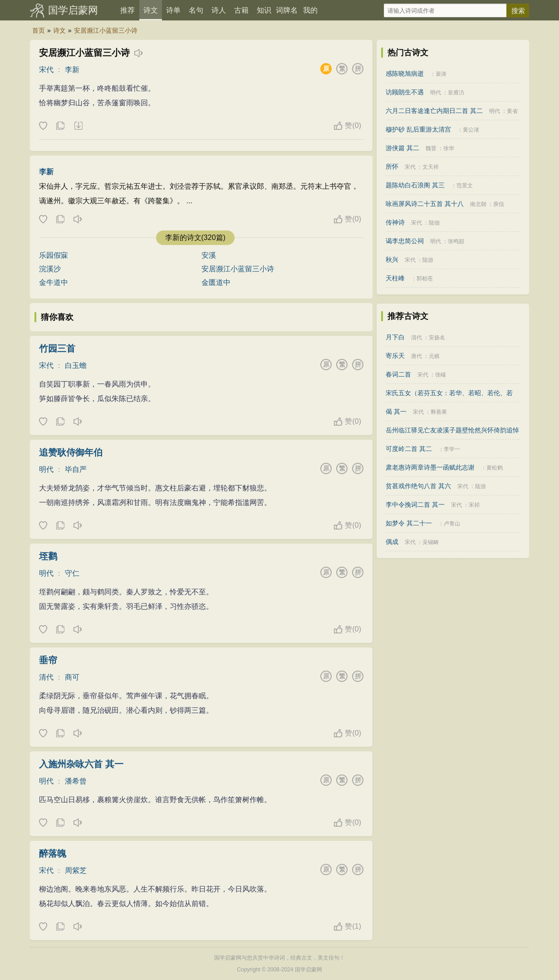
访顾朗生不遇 (405, 92)
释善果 (439, 412)
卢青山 (452, 524)
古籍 (241, 10)
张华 (449, 148)
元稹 (434, 356)
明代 (46, 469)
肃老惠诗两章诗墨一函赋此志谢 (430, 467)
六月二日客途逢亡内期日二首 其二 (434, 111)
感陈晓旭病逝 (405, 73)
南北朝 (478, 204)
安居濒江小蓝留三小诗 (106, 30)
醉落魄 (53, 853)
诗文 (151, 10)
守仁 (72, 573)
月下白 (395, 337)
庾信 (499, 204)
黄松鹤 (495, 468)
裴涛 (441, 74)
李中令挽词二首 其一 (415, 505)
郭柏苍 (425, 279)
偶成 (392, 542)
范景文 (465, 186)
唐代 (417, 356)
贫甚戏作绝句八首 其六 (418, 486)
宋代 (46, 70)
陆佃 (434, 223)
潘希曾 (76, 781)
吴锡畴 (431, 542)
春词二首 (398, 374)
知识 (264, 10)
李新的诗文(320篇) (195, 238)
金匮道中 (216, 282)
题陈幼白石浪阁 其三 (415, 185)
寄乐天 (395, 356)
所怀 (392, 167)
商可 (72, 677)
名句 (196, 10)
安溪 (209, 255)
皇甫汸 (456, 93)
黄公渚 (471, 130)
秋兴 (392, 260)
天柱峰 (395, 278)
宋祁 (474, 505)
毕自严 (76, 469)
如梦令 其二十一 (409, 523)
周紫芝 (76, 870)
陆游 (428, 260)
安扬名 (437, 338)
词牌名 (287, 10)
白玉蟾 (76, 365)
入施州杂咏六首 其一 (81, 764)
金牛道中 (54, 282)
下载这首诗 (78, 126)
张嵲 (441, 375)
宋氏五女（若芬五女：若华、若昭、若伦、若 (449, 393)
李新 (72, 70)
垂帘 (48, 660)
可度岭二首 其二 (409, 449)
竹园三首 (57, 348)
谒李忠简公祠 (405, 241)
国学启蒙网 (73, 10)
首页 (39, 30)
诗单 (173, 10)
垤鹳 (48, 556)
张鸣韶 (456, 241)
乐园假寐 (54, 255)
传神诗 (395, 222)
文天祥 (431, 167)
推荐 (127, 10)
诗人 (219, 10)
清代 (46, 677)
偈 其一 (396, 412)
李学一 (452, 449)
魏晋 (431, 148)
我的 (310, 10)
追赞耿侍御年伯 (71, 452)
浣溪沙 (50, 269)
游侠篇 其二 (402, 148)
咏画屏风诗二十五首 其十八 (425, 204)
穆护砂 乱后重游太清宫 (418, 129)
